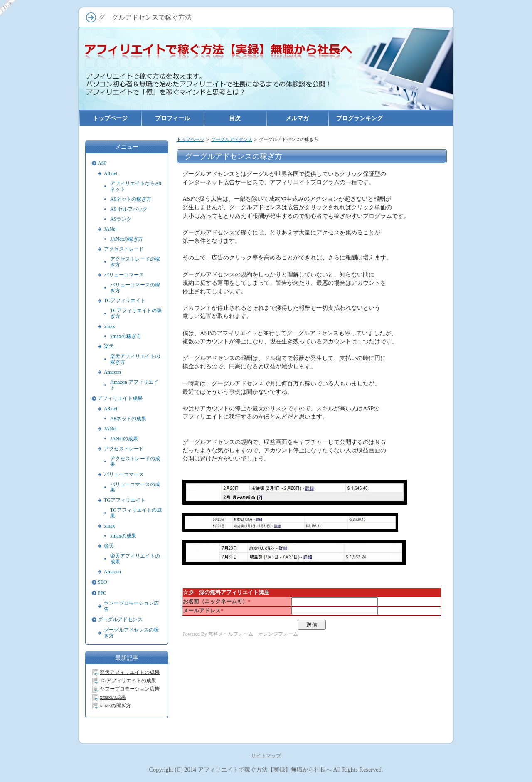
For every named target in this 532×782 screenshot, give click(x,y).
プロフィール (172, 118)
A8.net (111, 173)
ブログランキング (360, 118)
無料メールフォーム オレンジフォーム (253, 634)
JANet (110, 229)
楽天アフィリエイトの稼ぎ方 (135, 359)
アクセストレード (124, 249)
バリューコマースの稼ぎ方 (135, 288)
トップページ (190, 139)
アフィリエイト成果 (120, 398)
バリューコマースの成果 (135, 487)
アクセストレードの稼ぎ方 (135, 262)
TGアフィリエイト (125, 301)
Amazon (112, 372)
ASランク (121, 219)
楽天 (109, 346)
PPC (102, 593)
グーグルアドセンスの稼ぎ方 (131, 633)
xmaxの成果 (123, 536)
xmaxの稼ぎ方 (126, 336)
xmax (110, 326)
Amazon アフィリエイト (134, 385)
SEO (102, 582)
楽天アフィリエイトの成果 (135, 559)
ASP (102, 163)
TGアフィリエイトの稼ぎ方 (136, 313)
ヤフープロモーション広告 (131, 606)
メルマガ (297, 118)
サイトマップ (266, 756)
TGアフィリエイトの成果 (136, 513)
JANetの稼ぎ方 (127, 239)
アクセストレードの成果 (135, 461)
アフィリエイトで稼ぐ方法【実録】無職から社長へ (265, 770)
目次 (235, 118)
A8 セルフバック (129, 209)
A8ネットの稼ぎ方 (131, 199)
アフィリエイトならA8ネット (136, 186)
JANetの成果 (124, 439)
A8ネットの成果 (128, 419)
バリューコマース (124, 275)
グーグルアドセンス (232, 139)
